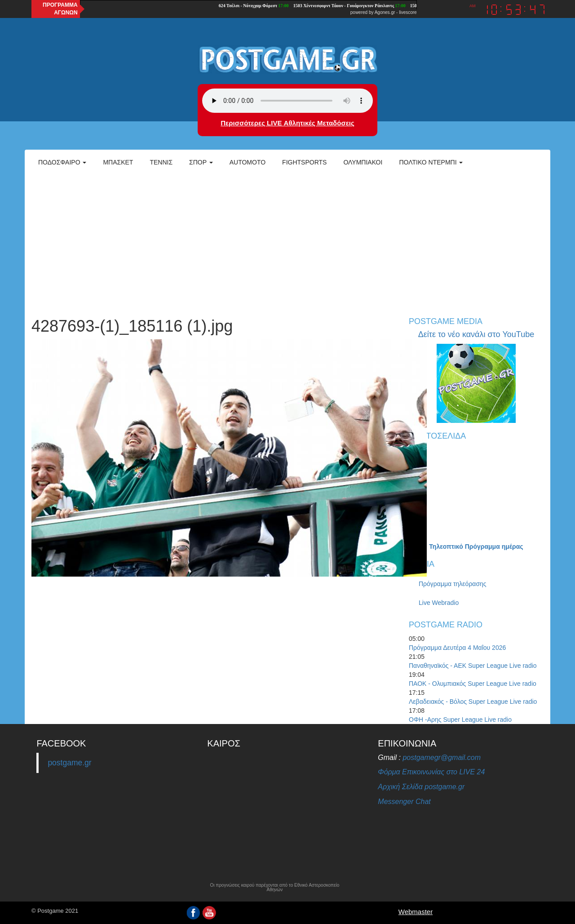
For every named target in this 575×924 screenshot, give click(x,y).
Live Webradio (439, 603)
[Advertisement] (287, 241)
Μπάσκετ (118, 162)
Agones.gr (385, 12)
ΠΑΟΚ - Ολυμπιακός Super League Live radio (473, 684)
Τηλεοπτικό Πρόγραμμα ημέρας (476, 546)
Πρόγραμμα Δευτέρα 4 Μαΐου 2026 (457, 648)
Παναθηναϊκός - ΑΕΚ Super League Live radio (473, 666)
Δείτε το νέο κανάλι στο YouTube (476, 334)
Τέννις (161, 162)
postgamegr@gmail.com (442, 757)
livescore (408, 12)
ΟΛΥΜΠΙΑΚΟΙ (363, 162)
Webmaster (416, 912)
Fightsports (304, 162)
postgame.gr (69, 763)
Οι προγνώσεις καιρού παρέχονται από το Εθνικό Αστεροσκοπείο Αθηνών (274, 888)
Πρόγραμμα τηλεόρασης (453, 584)
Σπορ (201, 162)
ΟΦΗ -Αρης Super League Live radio (460, 720)
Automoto (248, 162)
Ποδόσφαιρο (62, 162)
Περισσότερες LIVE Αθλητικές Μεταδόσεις (287, 123)
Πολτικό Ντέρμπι (431, 162)
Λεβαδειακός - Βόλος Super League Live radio (473, 702)
